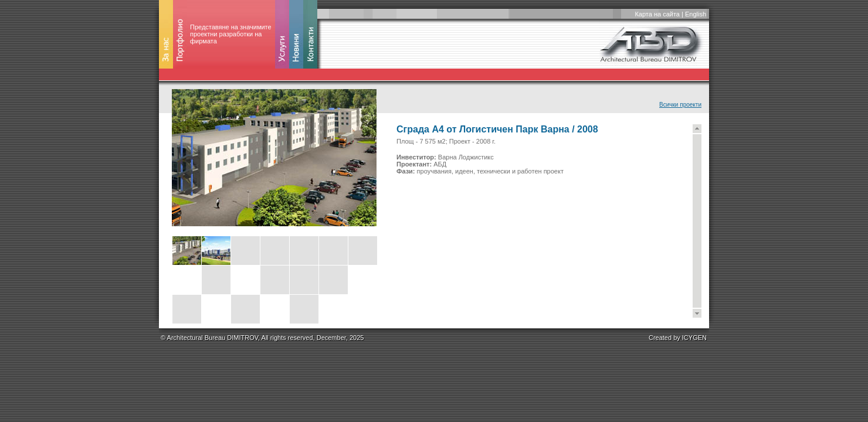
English (696, 14)
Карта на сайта (657, 14)
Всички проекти (680, 105)
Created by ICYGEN (678, 338)
